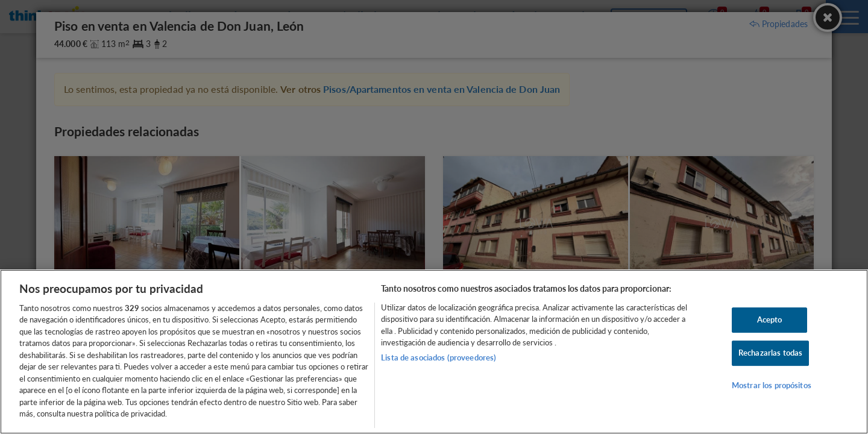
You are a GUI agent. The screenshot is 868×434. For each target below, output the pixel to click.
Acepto (770, 320)
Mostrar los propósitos (772, 385)
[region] (434, 352)
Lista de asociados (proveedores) (439, 357)
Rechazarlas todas (770, 353)
